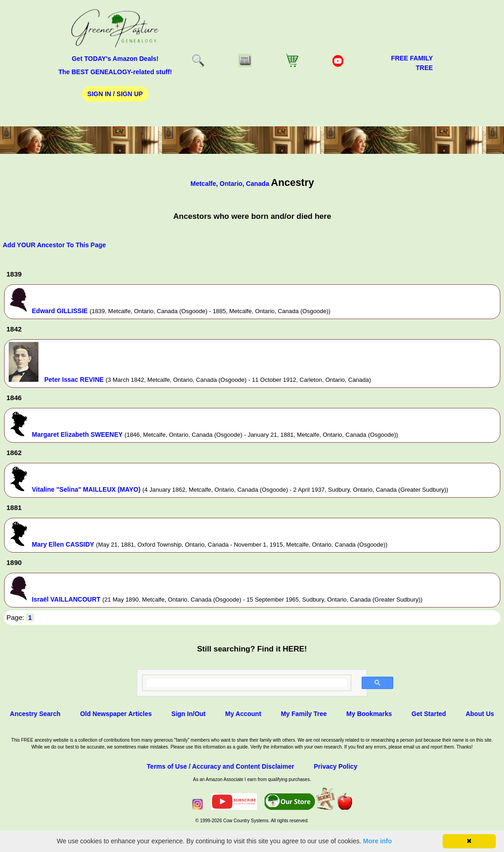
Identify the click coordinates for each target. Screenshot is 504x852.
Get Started (429, 714)
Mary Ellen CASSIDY (63, 544)
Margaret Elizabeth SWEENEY (77, 434)
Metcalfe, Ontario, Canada (231, 184)
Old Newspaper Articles (116, 714)
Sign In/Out (188, 714)
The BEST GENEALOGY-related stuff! (115, 72)
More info (377, 841)
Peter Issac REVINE (74, 380)
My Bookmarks (369, 714)
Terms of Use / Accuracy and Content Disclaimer (221, 766)
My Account (243, 714)
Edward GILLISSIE (60, 311)
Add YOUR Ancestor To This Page (54, 245)
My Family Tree (303, 714)
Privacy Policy (335, 766)
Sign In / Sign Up (115, 94)
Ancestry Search (35, 714)
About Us (480, 714)
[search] (247, 683)
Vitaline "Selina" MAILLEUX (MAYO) (86, 489)
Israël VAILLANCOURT (66, 599)
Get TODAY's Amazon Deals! (115, 59)
